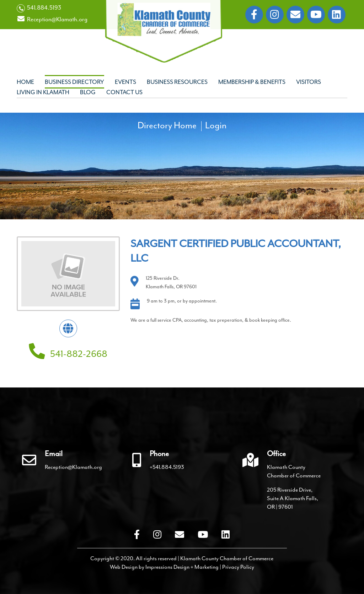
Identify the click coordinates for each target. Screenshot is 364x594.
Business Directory (74, 82)
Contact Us (124, 92)
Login (216, 125)
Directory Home (167, 125)
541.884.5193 (39, 8)
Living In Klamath (43, 92)
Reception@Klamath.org (52, 19)
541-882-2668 (68, 354)
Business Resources (177, 82)
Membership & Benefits (252, 82)
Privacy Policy (238, 567)
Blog (88, 92)
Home (25, 82)
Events (125, 82)
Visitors (309, 82)
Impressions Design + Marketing (182, 567)
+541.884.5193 (167, 467)
